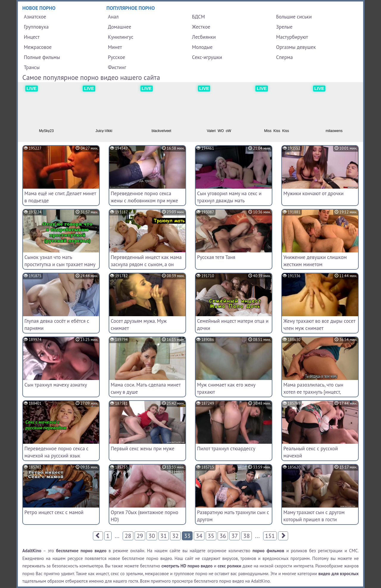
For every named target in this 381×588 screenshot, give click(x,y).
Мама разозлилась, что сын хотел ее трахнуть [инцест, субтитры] (313, 392)
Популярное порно (131, 8)
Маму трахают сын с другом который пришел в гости (314, 516)
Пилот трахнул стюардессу (226, 449)
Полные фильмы (42, 57)
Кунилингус (121, 37)
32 (175, 536)
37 (235, 536)
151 (270, 536)
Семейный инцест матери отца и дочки (233, 325)
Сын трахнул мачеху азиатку (56, 385)
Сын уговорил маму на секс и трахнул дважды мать (229, 197)
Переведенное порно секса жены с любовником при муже (144, 197)
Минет (115, 47)
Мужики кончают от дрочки (313, 193)
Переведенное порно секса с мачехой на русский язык (56, 452)
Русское (117, 57)
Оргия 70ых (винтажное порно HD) (145, 516)
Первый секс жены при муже (143, 449)
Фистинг (117, 67)
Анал (113, 17)
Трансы (32, 67)
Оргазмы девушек (296, 47)
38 (246, 536)
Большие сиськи (294, 17)
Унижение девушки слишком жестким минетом (315, 261)
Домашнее (120, 27)
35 (211, 536)
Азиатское (35, 17)
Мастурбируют (292, 37)
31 (164, 536)
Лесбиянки (204, 37)
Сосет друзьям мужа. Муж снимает (139, 325)
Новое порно (39, 8)
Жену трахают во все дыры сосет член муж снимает (319, 325)
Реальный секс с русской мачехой (311, 452)
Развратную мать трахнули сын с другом (233, 516)
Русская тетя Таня (216, 257)
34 (199, 536)
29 (140, 536)
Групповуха (36, 27)
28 (128, 536)
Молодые (202, 47)
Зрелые (284, 27)
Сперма (285, 57)
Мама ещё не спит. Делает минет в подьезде (60, 197)
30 (152, 536)
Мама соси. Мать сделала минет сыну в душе (146, 388)
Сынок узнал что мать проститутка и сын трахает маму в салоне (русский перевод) (60, 264)
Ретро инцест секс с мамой (54, 512)
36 (223, 536)
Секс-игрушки (207, 57)
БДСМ (199, 17)
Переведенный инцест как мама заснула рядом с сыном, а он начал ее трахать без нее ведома (147, 264)
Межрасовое (38, 47)
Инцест (32, 37)
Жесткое (201, 27)
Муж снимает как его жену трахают (226, 388)
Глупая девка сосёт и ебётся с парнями (57, 325)
